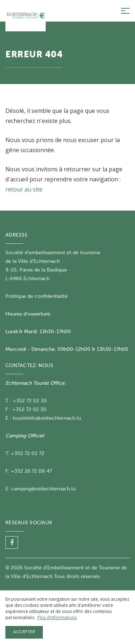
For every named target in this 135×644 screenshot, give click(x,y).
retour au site (24, 189)
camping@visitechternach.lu (43, 489)
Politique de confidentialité (37, 296)
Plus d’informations (57, 617)
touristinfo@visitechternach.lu (47, 418)
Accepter (24, 632)
